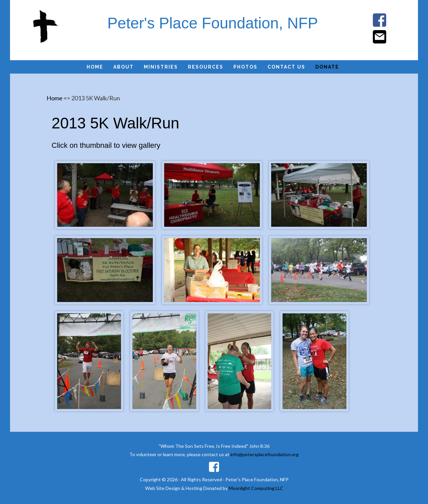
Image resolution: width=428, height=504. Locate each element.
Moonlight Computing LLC (256, 488)
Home (55, 98)
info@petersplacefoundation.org (264, 454)
